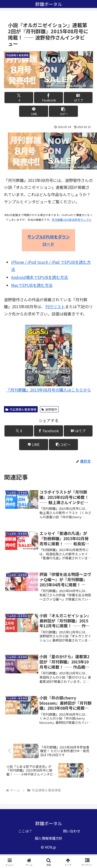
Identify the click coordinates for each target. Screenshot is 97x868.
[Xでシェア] (19, 98)
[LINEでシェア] (34, 111)
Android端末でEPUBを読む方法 (40, 277)
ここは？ (25, 831)
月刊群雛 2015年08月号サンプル (72, 220)
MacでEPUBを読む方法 (32, 285)
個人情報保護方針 (49, 838)
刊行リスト (55, 306)
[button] (63, 111)
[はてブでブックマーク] (78, 98)
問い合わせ (72, 831)
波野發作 (49, 409)
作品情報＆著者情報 (21, 409)
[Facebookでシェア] (48, 98)
